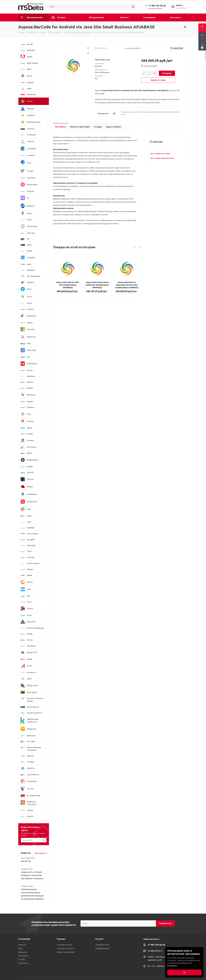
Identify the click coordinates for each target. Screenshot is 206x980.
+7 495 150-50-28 (157, 6)
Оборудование (102, 948)
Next (139, 248)
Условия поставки (65, 948)
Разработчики (102, 945)
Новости (22, 945)
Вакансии (23, 952)
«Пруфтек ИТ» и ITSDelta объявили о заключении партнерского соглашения (32, 875)
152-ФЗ (22, 959)
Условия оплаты (64, 945)
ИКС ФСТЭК (26, 861)
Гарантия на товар (65, 952)
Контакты (23, 963)
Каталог (100, 939)
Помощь (61, 939)
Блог (21, 948)
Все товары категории (161, 154)
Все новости (41, 853)
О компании (24, 939)
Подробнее (172, 966)
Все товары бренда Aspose (163, 158)
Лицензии (23, 956)
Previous (135, 248)
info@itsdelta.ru (155, 951)
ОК (184, 973)
